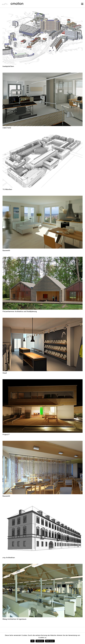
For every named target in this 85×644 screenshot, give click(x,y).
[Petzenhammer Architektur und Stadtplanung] (43, 283)
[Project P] (43, 406)
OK (32, 641)
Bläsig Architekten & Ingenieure (14, 619)
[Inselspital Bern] (43, 38)
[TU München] (43, 161)
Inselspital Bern (8, 66)
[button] (82, 4)
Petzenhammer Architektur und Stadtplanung (20, 312)
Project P (6, 435)
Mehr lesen (50, 641)
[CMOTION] (43, 99)
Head (5, 373)
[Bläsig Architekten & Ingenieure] (43, 591)
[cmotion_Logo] (5, 4)
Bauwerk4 (6, 251)
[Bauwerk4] (43, 222)
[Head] (43, 344)
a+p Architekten (9, 558)
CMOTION (7, 128)
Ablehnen (40, 641)
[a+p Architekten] (43, 529)
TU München (7, 190)
